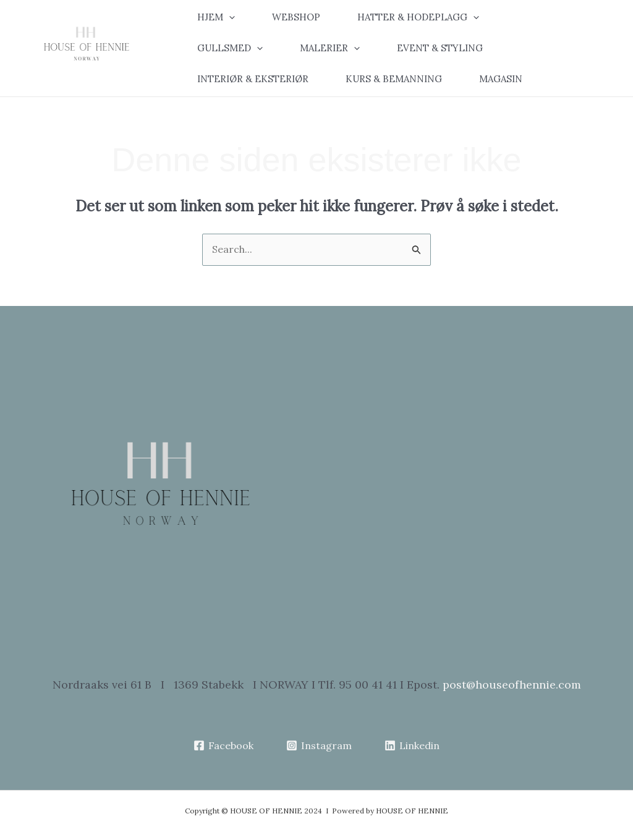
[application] (229, 17)
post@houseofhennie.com (512, 685)
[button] (225, 17)
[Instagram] (319, 745)
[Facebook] (224, 745)
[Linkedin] (412, 745)
